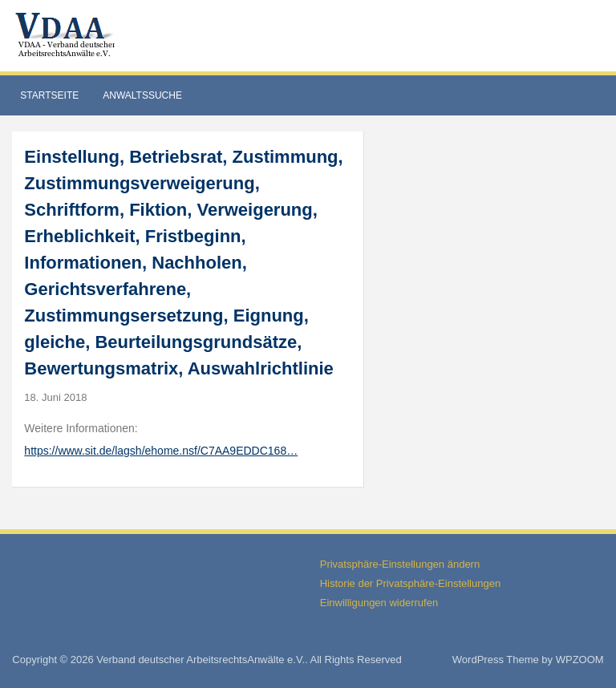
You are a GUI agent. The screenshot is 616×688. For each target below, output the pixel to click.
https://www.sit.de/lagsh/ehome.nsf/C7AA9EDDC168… (161, 451)
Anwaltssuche (142, 95)
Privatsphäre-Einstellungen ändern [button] (400, 564)
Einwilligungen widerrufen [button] (379, 603)
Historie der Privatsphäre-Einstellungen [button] (410, 583)
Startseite (49, 95)
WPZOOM (580, 660)
